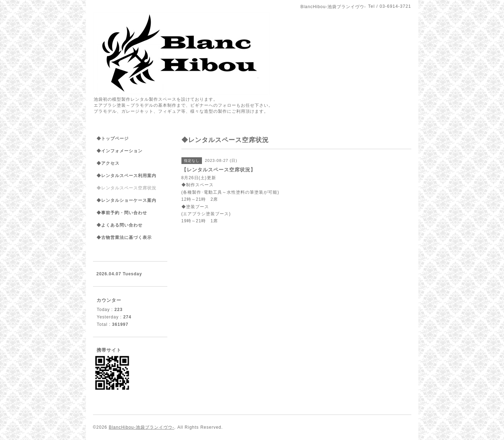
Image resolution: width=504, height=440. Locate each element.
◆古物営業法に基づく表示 (124, 237)
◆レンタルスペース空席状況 (126, 188)
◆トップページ (113, 139)
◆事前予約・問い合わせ (122, 213)
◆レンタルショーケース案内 (126, 200)
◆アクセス (108, 163)
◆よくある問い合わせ (120, 225)
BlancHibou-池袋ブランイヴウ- (141, 427)
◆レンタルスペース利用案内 (126, 176)
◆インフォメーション (120, 151)
